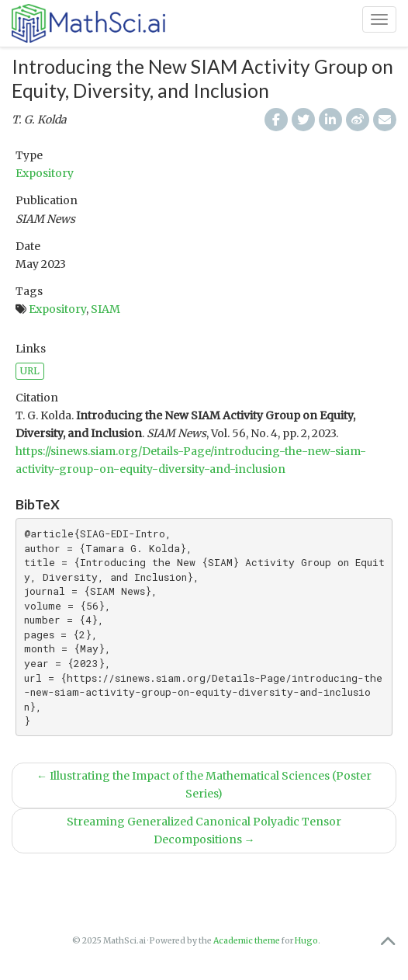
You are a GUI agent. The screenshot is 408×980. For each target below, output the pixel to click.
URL (30, 371)
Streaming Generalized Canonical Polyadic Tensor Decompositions (204, 831)
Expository (45, 173)
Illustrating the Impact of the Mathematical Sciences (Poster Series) (204, 785)
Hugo (306, 941)
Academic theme (247, 941)
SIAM (105, 309)
